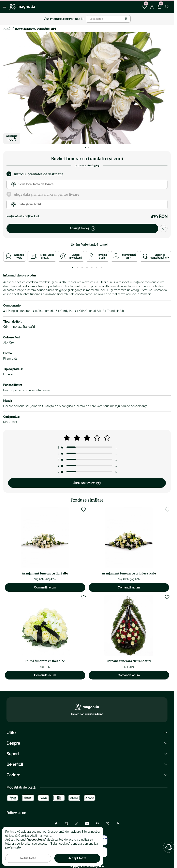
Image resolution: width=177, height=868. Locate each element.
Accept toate (77, 858)
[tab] (72, 267)
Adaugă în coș (83, 228)
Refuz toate (28, 858)
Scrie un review (87, 483)
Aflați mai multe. (41, 836)
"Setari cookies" (60, 844)
